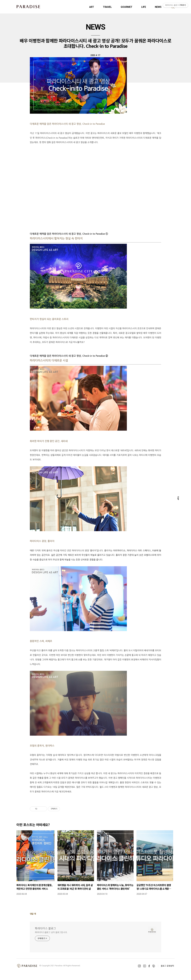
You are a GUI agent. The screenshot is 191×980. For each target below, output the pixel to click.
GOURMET (127, 7)
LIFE (144, 7)
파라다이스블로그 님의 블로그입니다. (51, 932)
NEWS (158, 7)
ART (92, 7)
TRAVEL (107, 7)
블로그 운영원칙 (167, 966)
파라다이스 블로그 (45, 928)
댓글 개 (33, 914)
